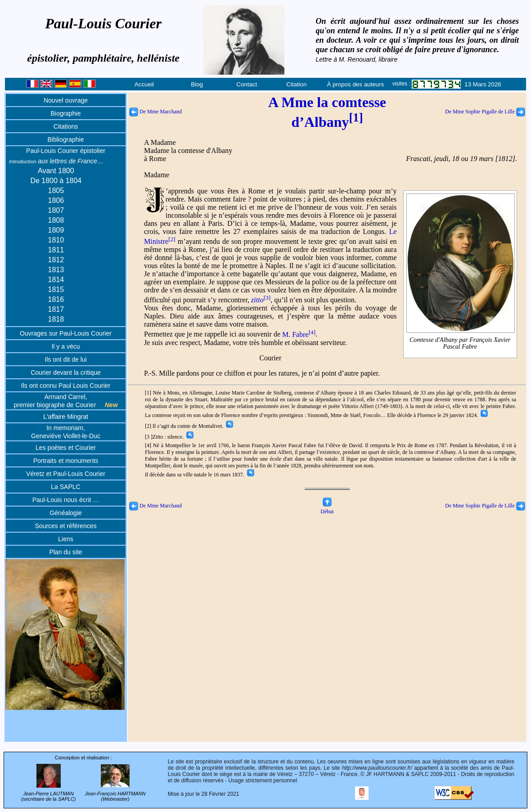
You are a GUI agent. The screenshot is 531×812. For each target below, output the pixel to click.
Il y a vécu (65, 346)
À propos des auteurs (355, 84)
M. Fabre (299, 334)
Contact (247, 84)
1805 (56, 191)
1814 (56, 280)
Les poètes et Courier (66, 448)
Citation (296, 84)
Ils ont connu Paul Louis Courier (66, 386)
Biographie (66, 113)
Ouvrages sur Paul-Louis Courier (66, 333)
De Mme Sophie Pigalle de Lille (485, 112)
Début (327, 508)
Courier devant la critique (66, 372)
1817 (56, 309)
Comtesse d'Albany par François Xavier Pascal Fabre (461, 343)
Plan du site (65, 552)
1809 (56, 230)
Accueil (144, 84)
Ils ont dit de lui (65, 359)
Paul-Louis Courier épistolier (66, 151)
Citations (66, 126)
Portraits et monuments (66, 461)
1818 (56, 319)
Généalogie (66, 513)
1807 (56, 210)
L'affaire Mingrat (66, 417)
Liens (65, 539)
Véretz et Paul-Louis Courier (66, 474)
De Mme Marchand (155, 112)
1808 (56, 220)
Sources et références (66, 526)
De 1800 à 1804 (56, 181)
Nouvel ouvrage (66, 100)
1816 (56, 299)
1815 (56, 289)
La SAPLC (65, 487)
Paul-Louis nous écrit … (66, 500)
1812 (56, 260)
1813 (56, 270)
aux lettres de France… (56, 161)
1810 (56, 240)
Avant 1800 (56, 171)
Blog (197, 84)
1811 (56, 250)
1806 (56, 200)
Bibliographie (66, 139)
